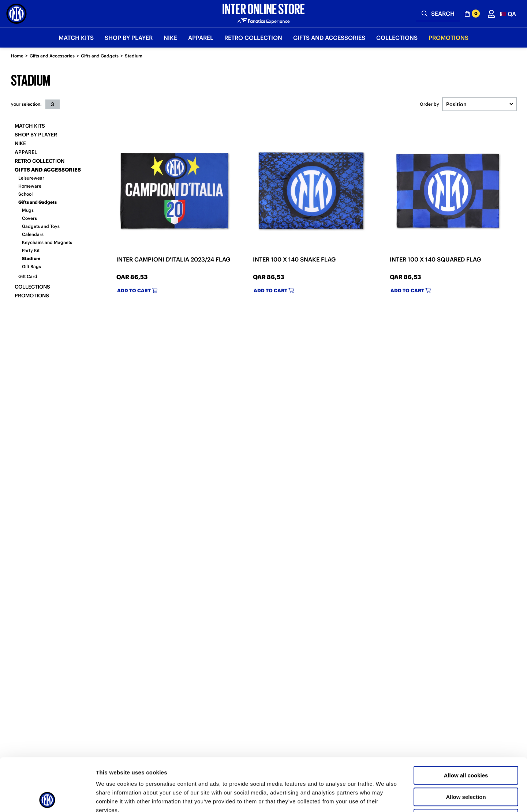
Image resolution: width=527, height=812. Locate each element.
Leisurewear (31, 178)
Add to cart (137, 291)
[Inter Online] (16, 14)
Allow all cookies (466, 723)
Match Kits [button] (76, 38)
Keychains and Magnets (47, 242)
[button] (508, 14)
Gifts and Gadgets (100, 56)
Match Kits (30, 126)
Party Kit (31, 250)
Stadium (134, 56)
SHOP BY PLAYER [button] (129, 38)
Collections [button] (397, 38)
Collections (32, 287)
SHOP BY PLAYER (36, 135)
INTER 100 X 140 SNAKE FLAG (294, 259)
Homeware (30, 186)
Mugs (28, 210)
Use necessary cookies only (466, 765)
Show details (384, 798)
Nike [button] (170, 38)
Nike (20, 143)
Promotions (32, 296)
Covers (29, 218)
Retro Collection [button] (253, 38)
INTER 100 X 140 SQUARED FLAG (435, 259)
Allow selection (466, 744)
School (25, 194)
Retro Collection (40, 161)
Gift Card (28, 276)
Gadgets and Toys (41, 226)
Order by (429, 104)
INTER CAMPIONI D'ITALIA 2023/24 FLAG (173, 259)
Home (17, 56)
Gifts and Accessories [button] (329, 38)
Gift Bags (31, 266)
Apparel (26, 152)
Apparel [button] (201, 38)
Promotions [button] (448, 38)
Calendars (33, 234)
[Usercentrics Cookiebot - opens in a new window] (47, 798)
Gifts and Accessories (52, 56)
